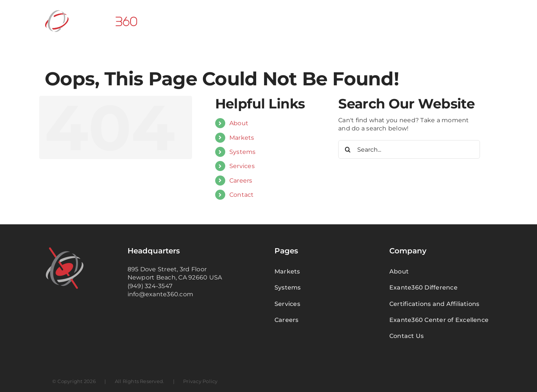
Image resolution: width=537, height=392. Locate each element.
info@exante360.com (160, 294)
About (239, 123)
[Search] (348, 149)
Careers (241, 181)
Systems (243, 152)
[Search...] (409, 149)
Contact (242, 195)
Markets (242, 138)
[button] (480, 20)
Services (242, 166)
